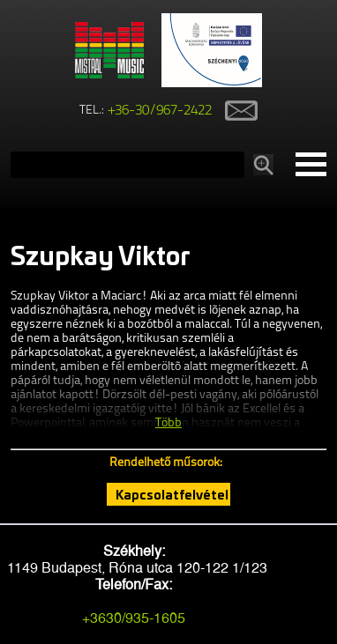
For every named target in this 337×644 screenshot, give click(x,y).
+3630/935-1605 (134, 618)
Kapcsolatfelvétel (172, 494)
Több (168, 423)
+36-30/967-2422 (160, 111)
